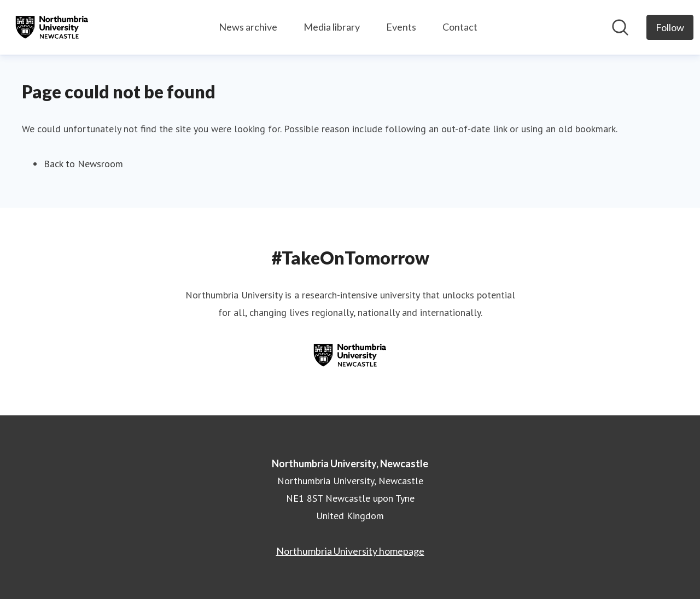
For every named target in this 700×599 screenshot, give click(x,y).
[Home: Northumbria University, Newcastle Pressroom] (52, 27)
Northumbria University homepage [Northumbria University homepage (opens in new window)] (350, 551)
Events (401, 27)
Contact (460, 27)
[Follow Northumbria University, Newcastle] (670, 27)
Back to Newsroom (83, 164)
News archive (248, 27)
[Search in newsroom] (620, 27)
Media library (332, 27)
